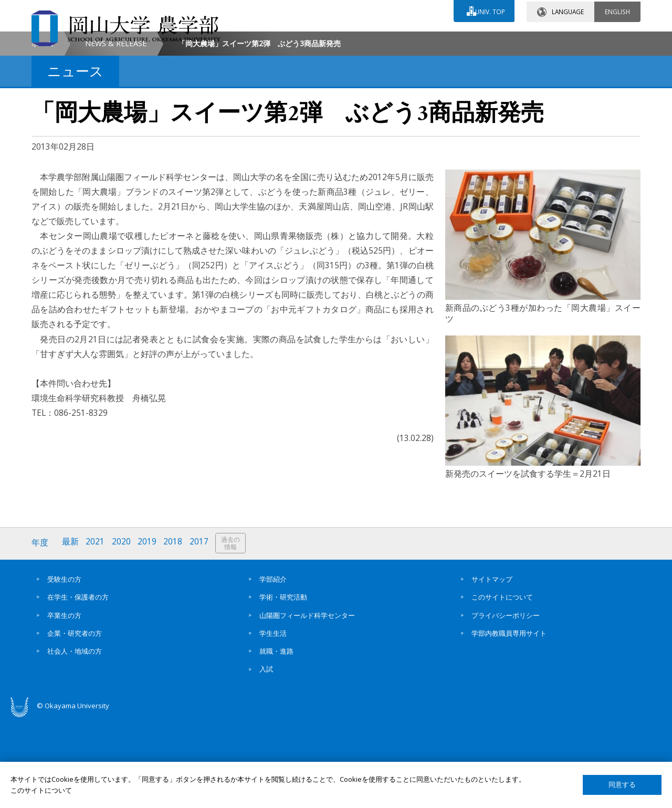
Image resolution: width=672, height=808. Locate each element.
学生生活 (273, 721)
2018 (175, 631)
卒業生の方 (64, 703)
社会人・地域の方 (75, 739)
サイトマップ (492, 667)
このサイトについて (502, 685)
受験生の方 (64, 667)
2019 (149, 631)
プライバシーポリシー (506, 703)
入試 (266, 757)
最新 (71, 631)
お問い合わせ (364, 40)
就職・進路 (276, 739)
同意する (622, 785)
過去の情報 (233, 632)
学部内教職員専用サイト (509, 721)
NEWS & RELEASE (116, 132)
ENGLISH (617, 10)
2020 (122, 631)
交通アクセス (457, 40)
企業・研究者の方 (75, 721)
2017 (201, 631)
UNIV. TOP (489, 10)
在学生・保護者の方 (78, 685)
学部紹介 (273, 667)
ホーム (43, 132)
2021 (96, 631)
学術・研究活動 (283, 685)
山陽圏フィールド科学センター (307, 703)
